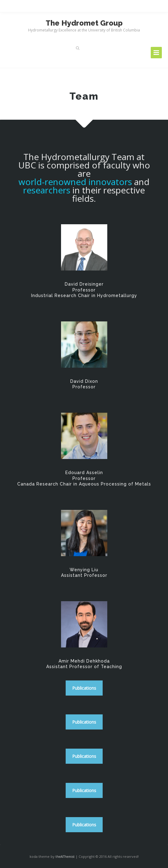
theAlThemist (65, 857)
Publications (84, 688)
